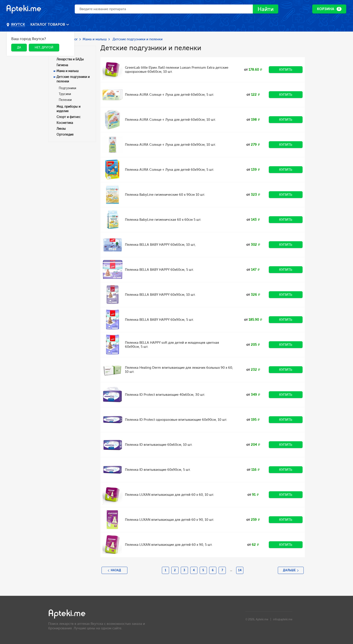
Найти (266, 9)
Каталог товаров (48, 25)
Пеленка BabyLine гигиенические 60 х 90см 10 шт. (165, 195)
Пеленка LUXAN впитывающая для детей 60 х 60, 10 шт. (170, 495)
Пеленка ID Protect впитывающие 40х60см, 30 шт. (165, 395)
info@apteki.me (283, 619)
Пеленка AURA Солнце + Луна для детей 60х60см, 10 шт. (170, 120)
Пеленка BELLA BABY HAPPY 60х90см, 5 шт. (159, 320)
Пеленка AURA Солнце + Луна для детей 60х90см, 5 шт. (170, 170)
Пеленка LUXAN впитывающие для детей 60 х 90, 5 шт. (169, 545)
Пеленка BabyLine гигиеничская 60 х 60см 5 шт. (163, 220)
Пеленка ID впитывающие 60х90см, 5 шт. (158, 470)
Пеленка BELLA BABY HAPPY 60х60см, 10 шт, (160, 245)
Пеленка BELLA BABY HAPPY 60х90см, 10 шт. (160, 295)
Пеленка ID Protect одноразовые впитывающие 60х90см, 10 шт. (176, 420)
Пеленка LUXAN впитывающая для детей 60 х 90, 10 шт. (170, 520)
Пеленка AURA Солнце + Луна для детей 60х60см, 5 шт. (170, 95)
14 (240, 570)
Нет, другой (44, 47)
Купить (286, 70)
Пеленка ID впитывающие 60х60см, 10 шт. (159, 445)
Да (19, 47)
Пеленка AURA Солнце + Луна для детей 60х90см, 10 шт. (170, 145)
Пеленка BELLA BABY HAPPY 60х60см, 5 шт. (159, 270)
